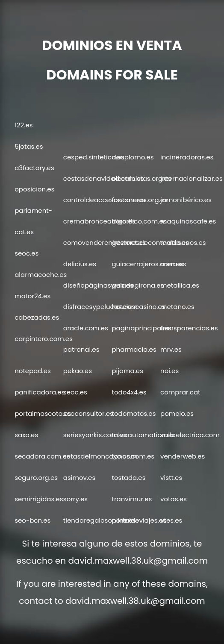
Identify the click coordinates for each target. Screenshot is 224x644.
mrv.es (171, 349)
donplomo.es (133, 157)
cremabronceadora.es (99, 221)
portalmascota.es (43, 413)
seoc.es (27, 253)
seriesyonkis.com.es (95, 435)
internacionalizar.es (192, 178)
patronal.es (81, 349)
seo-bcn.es (32, 520)
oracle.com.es (86, 328)
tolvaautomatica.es (143, 435)
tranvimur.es (132, 499)
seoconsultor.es (88, 413)
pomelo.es (177, 413)
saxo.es (26, 435)
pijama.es (127, 371)
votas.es (174, 499)
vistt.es (171, 478)
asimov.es (79, 478)
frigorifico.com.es (139, 221)
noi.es (169, 371)
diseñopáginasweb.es (98, 285)
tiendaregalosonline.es (100, 520)
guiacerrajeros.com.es (147, 264)
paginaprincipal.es (141, 328)
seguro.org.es (36, 478)
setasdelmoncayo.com (100, 456)
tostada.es (128, 478)
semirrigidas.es (39, 499)
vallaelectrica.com (190, 435)
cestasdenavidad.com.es (104, 178)
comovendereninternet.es (105, 243)
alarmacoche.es (41, 275)
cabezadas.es (37, 317)
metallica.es (180, 285)
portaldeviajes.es (139, 520)
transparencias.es (189, 328)
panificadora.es (40, 392)
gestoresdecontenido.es (150, 243)
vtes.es (171, 520)
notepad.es (33, 371)
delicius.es (80, 264)
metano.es (177, 307)
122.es (24, 125)
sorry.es (75, 499)
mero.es (173, 264)
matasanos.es (183, 243)
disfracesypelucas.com (100, 307)
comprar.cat (180, 392)
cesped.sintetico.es (94, 157)
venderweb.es (183, 456)
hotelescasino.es (138, 307)
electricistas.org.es (141, 178)
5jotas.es (29, 146)
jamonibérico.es (186, 200)
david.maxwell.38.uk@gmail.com (138, 561)
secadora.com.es (42, 456)
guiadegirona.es (138, 285)
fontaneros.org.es (139, 200)
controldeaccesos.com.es (105, 200)
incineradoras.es (187, 157)
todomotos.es (134, 413)
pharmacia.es (134, 349)
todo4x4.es (129, 392)
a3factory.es (34, 168)
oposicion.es (34, 189)
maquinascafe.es (188, 221)
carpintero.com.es (44, 339)
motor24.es (32, 296)
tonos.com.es (133, 456)
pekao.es (78, 371)
